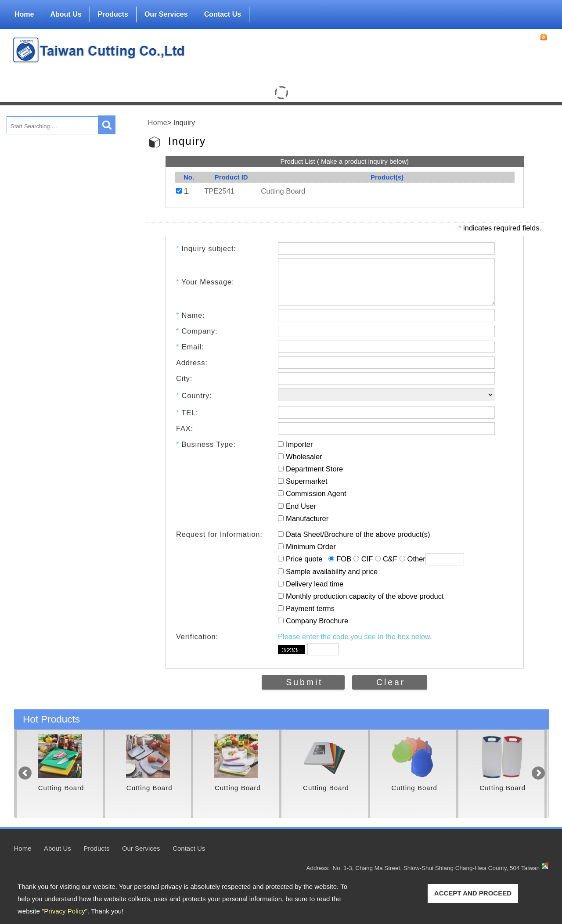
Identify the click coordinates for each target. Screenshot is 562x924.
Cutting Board (283, 191)
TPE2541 (219, 191)
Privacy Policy (64, 911)
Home (24, 14)
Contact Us (223, 14)
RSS (544, 37)
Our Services (166, 14)
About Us (66, 12)
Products (113, 12)
